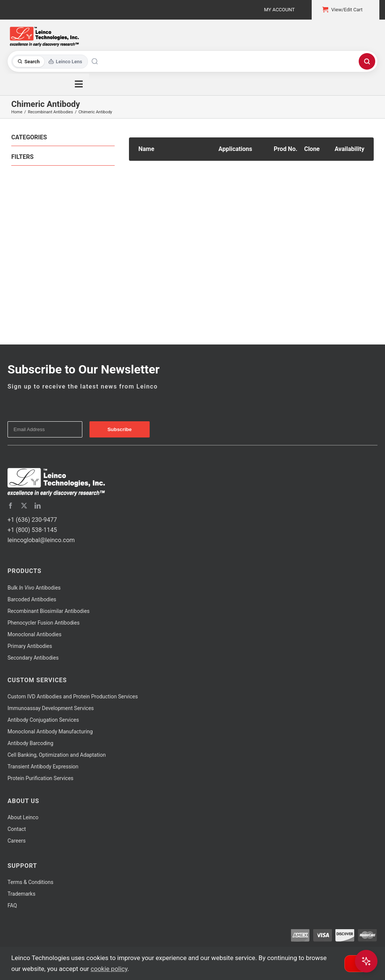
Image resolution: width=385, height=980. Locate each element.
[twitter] (24, 506)
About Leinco (23, 817)
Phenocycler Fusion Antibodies (44, 623)
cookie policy (109, 969)
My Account (279, 10)
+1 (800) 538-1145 (32, 530)
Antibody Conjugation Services (43, 720)
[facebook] (11, 506)
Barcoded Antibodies (32, 599)
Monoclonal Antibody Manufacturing (50, 732)
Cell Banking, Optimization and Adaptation (57, 755)
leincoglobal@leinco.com (41, 540)
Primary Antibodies (30, 646)
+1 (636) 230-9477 (32, 520)
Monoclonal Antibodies (35, 634)
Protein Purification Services (40, 778)
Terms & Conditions (30, 882)
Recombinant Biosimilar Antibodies (49, 611)
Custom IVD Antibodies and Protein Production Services (73, 697)
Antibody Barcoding (30, 743)
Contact (17, 829)
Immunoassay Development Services (51, 708)
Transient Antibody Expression (43, 767)
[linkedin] (38, 506)
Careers (17, 841)
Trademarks (21, 894)
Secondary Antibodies (33, 658)
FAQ (12, 905)
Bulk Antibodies (34, 588)
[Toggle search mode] (50, 62)
